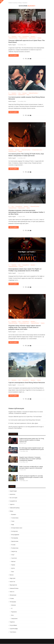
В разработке (13, 501)
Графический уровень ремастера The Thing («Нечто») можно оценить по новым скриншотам (32, 440)
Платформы (13, 602)
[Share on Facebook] (25, 59)
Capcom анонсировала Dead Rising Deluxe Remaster (27, 383)
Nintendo (13, 605)
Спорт (13, 555)
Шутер (13, 568)
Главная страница (13, 3)
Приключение (15, 541)
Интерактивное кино (17, 528)
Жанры (20, 3)
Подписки (12, 622)
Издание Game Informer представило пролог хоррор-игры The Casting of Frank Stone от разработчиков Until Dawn (25, 327)
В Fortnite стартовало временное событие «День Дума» (23, 423)
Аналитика (12, 494)
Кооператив (14, 531)
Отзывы (12, 598)
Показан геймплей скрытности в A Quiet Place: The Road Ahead (25, 417)
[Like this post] (23, 59)
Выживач (14, 515)
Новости (12, 592)
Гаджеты (12, 504)
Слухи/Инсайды (14, 629)
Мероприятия (13, 585)
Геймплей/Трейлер (15, 508)
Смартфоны (14, 619)
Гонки (13, 521)
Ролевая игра (15, 548)
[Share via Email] (31, 59)
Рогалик (13, 545)
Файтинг (13, 562)
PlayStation (14, 612)
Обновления (13, 595)
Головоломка (15, 518)
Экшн (13, 572)
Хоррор (13, 565)
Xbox (12, 615)
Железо (12, 575)
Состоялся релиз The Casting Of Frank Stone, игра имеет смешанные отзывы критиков (26, 155)
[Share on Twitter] (27, 59)
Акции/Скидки (13, 491)
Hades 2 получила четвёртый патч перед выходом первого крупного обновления (31, 467)
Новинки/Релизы (14, 588)
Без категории (13, 498)
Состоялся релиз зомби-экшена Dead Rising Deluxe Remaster (24, 420)
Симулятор (14, 551)
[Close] (2, 2)
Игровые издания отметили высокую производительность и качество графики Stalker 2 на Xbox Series (27, 212)
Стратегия (14, 558)
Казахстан (12, 582)
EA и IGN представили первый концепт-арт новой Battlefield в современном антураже (32, 449)
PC (12, 609)
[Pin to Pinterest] (29, 59)
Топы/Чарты (13, 632)
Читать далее (14, 55)
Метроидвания (15, 535)
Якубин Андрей (12, 45)
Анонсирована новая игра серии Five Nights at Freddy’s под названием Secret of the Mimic (25, 270)
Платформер (15, 538)
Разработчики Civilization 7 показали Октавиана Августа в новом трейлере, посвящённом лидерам (26, 413)
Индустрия (12, 578)
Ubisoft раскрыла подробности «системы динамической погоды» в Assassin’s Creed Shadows (31, 477)
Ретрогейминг (13, 625)
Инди (13, 525)
